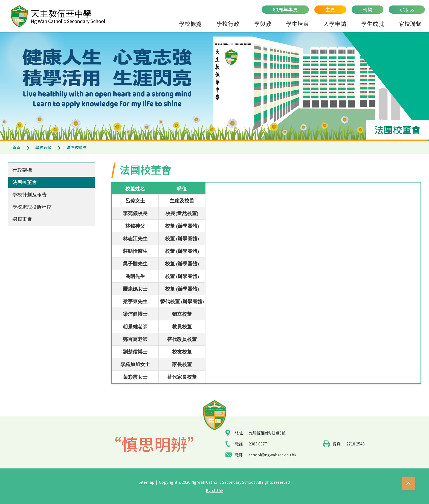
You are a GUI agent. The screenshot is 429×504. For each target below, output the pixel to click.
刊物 (367, 9)
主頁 (330, 9)
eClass (407, 9)
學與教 (263, 24)
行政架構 (22, 170)
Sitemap (147, 482)
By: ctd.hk (215, 490)
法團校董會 (25, 182)
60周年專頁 (285, 9)
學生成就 (373, 24)
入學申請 (335, 24)
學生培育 (297, 24)
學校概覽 (190, 24)
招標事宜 (22, 219)
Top (415, 481)
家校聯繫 (410, 24)
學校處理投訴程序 (32, 207)
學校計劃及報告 (30, 194)
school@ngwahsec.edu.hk (273, 455)
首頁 (16, 147)
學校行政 (228, 24)
